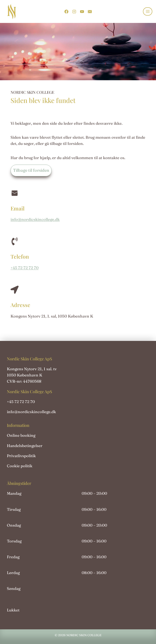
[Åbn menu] (148, 11)
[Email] (90, 11)
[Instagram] (74, 11)
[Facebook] (66, 11)
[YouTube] (82, 11)
